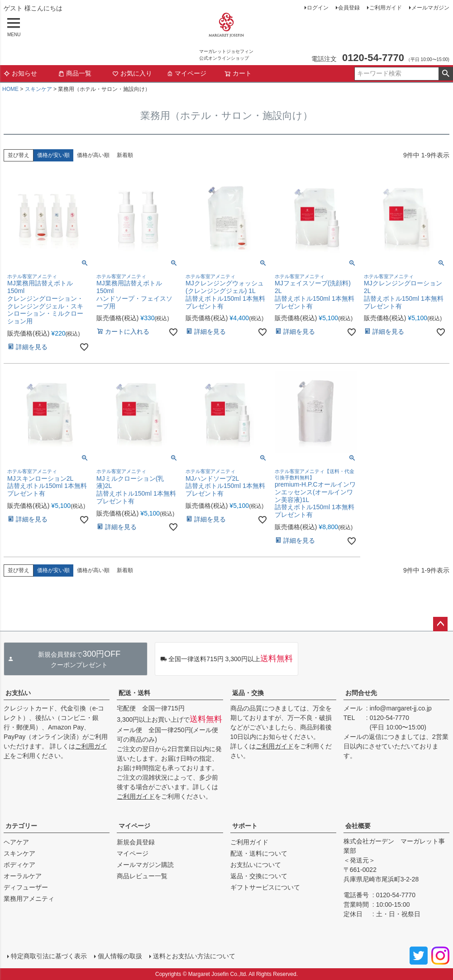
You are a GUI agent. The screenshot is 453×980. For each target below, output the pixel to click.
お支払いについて (256, 865)
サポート (245, 826)
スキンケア (38, 89)
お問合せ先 (361, 693)
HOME (10, 89)
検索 (446, 74)
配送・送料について (259, 853)
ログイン (318, 8)
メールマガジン (430, 8)
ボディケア (19, 865)
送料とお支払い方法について (194, 956)
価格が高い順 (93, 155)
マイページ (186, 73)
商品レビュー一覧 (142, 876)
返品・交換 (248, 693)
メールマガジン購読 (145, 865)
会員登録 (349, 8)
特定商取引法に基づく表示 (49, 956)
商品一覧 (75, 73)
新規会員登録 (136, 842)
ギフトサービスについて (265, 887)
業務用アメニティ (29, 899)
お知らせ (20, 73)
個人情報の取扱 (120, 956)
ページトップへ (440, 624)
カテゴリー (21, 826)
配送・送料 (134, 693)
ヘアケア (16, 842)
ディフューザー (26, 887)
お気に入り (132, 73)
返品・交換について (259, 876)
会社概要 (358, 826)
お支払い (18, 693)
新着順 (125, 155)
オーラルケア (23, 876)
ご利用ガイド (386, 8)
